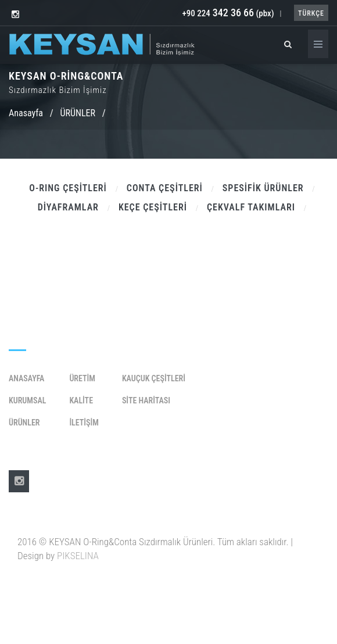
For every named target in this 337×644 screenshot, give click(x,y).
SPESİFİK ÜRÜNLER (263, 188)
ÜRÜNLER (78, 113)
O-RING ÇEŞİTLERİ (68, 188)
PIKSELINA (78, 556)
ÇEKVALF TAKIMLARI (251, 207)
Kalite (81, 400)
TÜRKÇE (311, 13)
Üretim (82, 378)
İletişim (84, 423)
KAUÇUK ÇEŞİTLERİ (154, 378)
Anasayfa (26, 113)
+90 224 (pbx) (228, 13)
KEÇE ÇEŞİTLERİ (153, 207)
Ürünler (24, 423)
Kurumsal (27, 400)
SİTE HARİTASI (146, 400)
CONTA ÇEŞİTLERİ (165, 188)
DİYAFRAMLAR (68, 207)
